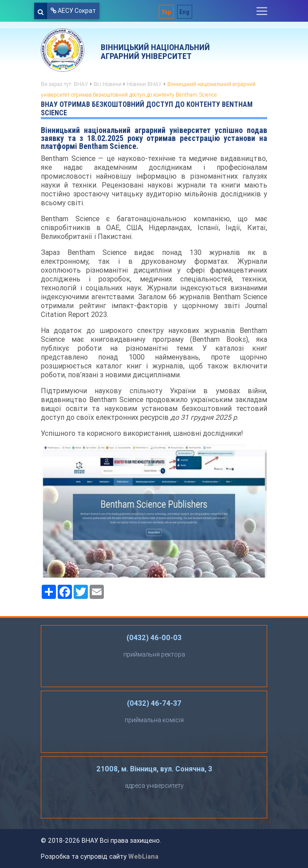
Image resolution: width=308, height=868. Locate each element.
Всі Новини (108, 84)
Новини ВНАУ (144, 84)
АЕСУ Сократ (73, 11)
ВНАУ (81, 84)
